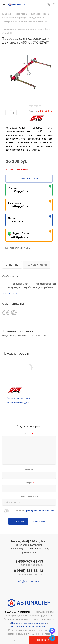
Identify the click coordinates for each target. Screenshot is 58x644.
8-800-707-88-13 (29, 563)
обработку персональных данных (39, 510)
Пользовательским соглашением (29, 627)
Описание (12, 265)
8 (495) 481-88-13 (29, 572)
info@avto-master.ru (29, 581)
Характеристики (37, 265)
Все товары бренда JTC (19, 403)
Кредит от (18, 190)
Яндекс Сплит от (19, 235)
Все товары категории (18, 398)
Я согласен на (33, 510)
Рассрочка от (18, 205)
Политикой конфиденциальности (29, 623)
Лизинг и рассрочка (15, 220)
